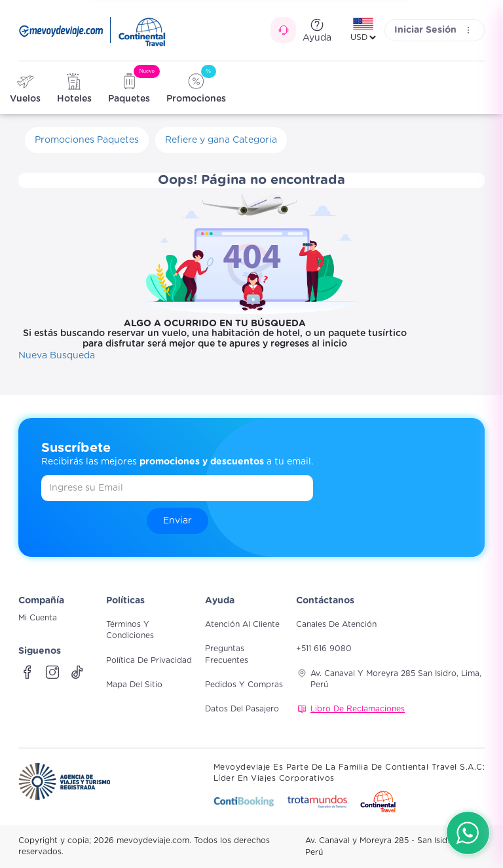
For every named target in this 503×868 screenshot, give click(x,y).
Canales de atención (336, 624)
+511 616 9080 (324, 649)
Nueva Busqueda (57, 356)
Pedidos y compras (244, 685)
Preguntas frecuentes (227, 654)
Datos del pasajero (242, 709)
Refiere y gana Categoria (221, 140)
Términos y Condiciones (130, 630)
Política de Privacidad (149, 660)
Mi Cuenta (38, 618)
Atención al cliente (242, 624)
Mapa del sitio (134, 685)
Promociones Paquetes (87, 140)
